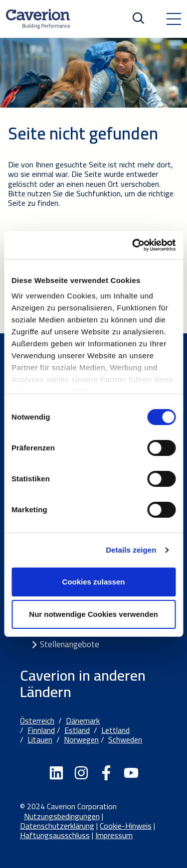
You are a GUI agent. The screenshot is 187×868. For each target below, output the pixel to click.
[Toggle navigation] (174, 19)
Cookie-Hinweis (126, 826)
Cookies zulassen (94, 582)
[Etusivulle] (38, 19)
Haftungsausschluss (55, 835)
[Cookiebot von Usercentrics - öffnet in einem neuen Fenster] (133, 245)
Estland (77, 730)
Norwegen (81, 739)
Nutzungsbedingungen (62, 816)
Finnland (41, 730)
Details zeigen (131, 550)
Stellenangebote (70, 644)
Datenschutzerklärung (57, 826)
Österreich (37, 721)
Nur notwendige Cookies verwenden (93, 614)
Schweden (125, 739)
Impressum (114, 835)
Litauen (40, 739)
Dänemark (83, 721)
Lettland (115, 730)
